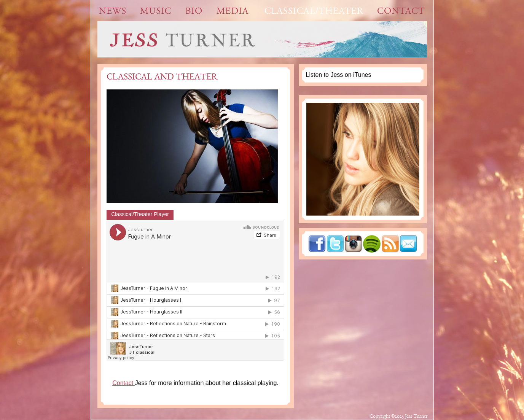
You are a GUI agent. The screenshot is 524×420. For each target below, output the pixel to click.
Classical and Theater (162, 78)
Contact (124, 383)
